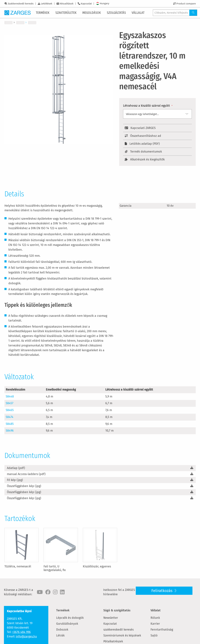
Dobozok (62, 630)
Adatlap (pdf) (16, 468)
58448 (10, 396)
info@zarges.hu (26, 636)
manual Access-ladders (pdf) (26, 474)
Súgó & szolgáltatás (117, 610)
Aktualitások (67, 4)
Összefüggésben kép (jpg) (24, 486)
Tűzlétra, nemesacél (18, 566)
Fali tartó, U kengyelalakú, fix (55, 568)
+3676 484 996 (21, 632)
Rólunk (155, 618)
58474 (10, 417)
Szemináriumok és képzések (122, 635)
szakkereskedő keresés (118, 630)
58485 (10, 424)
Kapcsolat (86, 4)
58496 (10, 431)
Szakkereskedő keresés (21, 4)
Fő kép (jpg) (15, 480)
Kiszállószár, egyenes (97, 566)
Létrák (60, 635)
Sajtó (154, 635)
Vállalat (156, 610)
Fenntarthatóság (162, 630)
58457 (10, 403)
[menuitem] (43, 13)
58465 (10, 410)
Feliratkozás (162, 591)
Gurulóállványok (67, 624)
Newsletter (111, 618)
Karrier (155, 624)
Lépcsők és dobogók (70, 618)
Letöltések (47, 4)
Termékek (63, 610)
